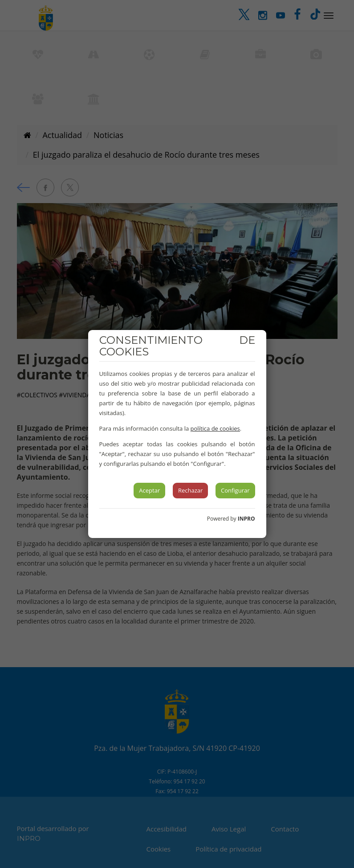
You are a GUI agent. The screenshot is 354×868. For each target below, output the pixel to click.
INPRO (246, 519)
